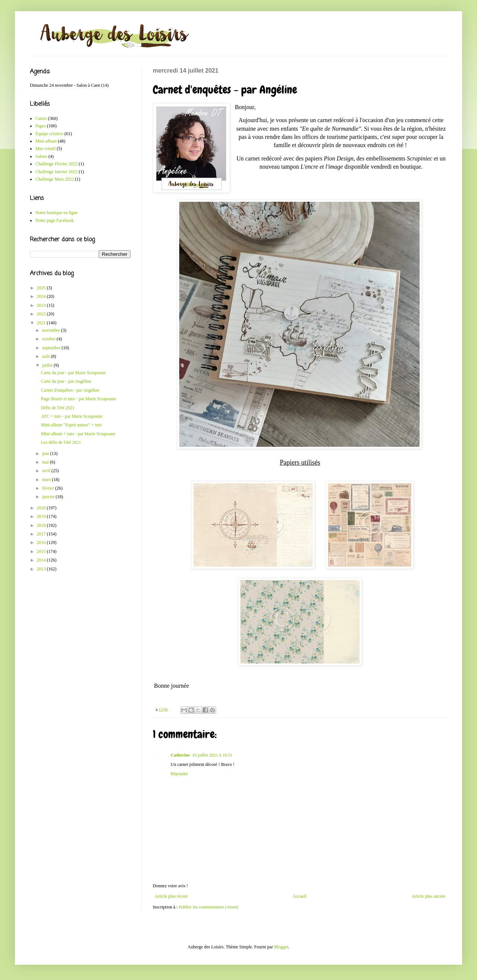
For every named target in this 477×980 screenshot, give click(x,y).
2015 (42, 551)
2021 (42, 323)
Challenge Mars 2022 (55, 179)
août (47, 356)
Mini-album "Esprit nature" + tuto (71, 425)
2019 (42, 516)
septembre (52, 348)
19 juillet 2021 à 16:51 (212, 755)
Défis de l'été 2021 (58, 408)
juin (46, 454)
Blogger (281, 947)
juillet (48, 365)
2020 (42, 508)
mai (46, 462)
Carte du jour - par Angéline (66, 381)
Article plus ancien (428, 896)
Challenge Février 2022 (56, 164)
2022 (42, 314)
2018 (42, 525)
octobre (49, 339)
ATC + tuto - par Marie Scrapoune (72, 416)
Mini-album (46, 141)
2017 (42, 534)
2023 (42, 305)
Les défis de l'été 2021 (61, 442)
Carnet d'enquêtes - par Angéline (70, 390)
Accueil (299, 896)
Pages (41, 126)
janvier (49, 497)
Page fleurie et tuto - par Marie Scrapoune (79, 399)
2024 (42, 296)
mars (47, 480)
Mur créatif (45, 149)
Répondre (179, 774)
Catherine (180, 755)
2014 (42, 560)
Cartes (41, 118)
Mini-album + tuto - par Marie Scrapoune (78, 434)
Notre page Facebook (55, 220)
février (49, 488)
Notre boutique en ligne (57, 213)
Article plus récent (171, 896)
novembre (52, 330)
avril (47, 471)
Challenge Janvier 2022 (56, 172)
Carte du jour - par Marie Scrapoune (73, 373)
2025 (42, 288)
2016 (42, 542)
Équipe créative (49, 134)
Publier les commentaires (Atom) (209, 907)
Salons (41, 156)
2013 (42, 569)
